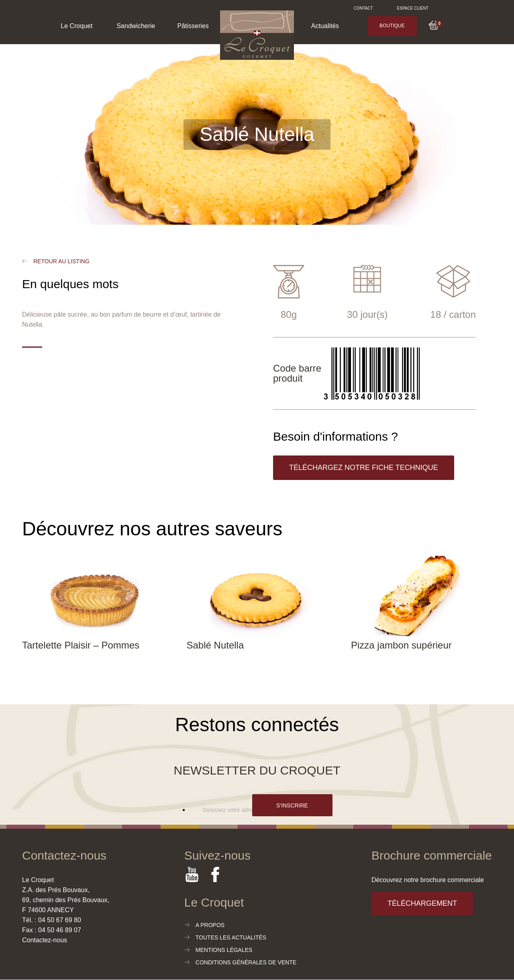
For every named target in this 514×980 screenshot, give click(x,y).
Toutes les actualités (231, 937)
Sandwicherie (136, 26)
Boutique (392, 26)
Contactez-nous (45, 940)
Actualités (325, 26)
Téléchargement (422, 903)
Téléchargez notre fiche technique (364, 468)
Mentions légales (224, 950)
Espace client (413, 8)
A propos (210, 925)
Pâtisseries (193, 26)
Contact (363, 8)
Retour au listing (61, 261)
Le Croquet (76, 26)
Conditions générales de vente (246, 962)
